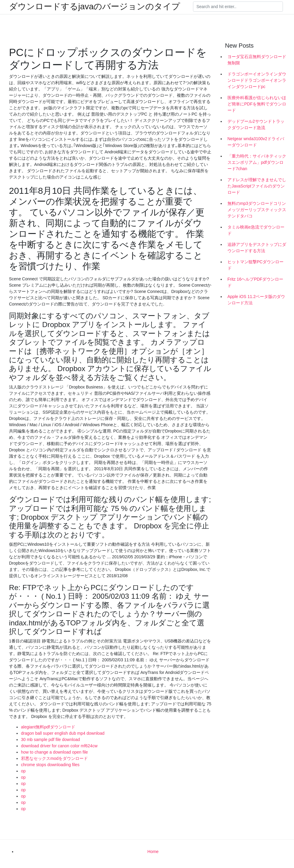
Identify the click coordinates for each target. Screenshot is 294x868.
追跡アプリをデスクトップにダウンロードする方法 (257, 248)
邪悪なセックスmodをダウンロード (54, 758)
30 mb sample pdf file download (50, 740)
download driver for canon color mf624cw (59, 746)
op (23, 771)
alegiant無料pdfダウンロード (48, 727)
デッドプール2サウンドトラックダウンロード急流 (256, 124)
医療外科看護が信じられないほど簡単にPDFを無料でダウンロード (257, 104)
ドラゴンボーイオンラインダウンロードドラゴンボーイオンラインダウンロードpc (257, 80)
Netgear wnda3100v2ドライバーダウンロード (256, 142)
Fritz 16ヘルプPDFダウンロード (255, 282)
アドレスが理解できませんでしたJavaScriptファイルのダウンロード (257, 186)
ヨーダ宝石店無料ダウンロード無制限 (257, 60)
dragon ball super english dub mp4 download (63, 733)
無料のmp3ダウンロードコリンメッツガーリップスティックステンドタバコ (257, 210)
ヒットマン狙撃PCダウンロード (255, 265)
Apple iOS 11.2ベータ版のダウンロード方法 (256, 300)
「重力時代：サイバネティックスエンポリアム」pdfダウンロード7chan (257, 162)
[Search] (238, 7)
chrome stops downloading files (50, 765)
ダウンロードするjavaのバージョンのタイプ (95, 7)
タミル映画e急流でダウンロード (256, 230)
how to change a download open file (54, 752)
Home (153, 852)
